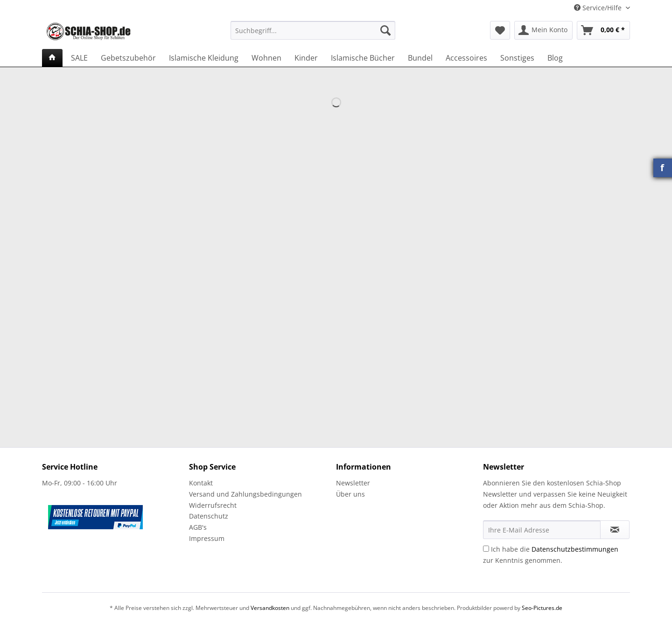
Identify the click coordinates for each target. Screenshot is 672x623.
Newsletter (353, 483)
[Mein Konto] (543, 30)
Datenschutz (209, 516)
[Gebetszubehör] (128, 58)
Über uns (350, 494)
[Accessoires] (466, 58)
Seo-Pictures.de (542, 608)
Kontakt (201, 483)
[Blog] (555, 58)
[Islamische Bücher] (363, 58)
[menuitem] (313, 35)
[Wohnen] (266, 58)
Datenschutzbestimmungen (575, 549)
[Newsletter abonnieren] (615, 530)
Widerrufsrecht (213, 505)
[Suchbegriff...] (313, 30)
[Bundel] (420, 58)
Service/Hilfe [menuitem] (599, 8)
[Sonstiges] (517, 58)
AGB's (198, 527)
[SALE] (79, 58)
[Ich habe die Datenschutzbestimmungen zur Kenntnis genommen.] (486, 549)
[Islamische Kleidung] (204, 58)
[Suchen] (385, 30)
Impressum (207, 538)
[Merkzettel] (500, 30)
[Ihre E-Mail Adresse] (542, 530)
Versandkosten (270, 608)
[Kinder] (306, 58)
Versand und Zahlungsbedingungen (245, 494)
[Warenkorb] (603, 30)
